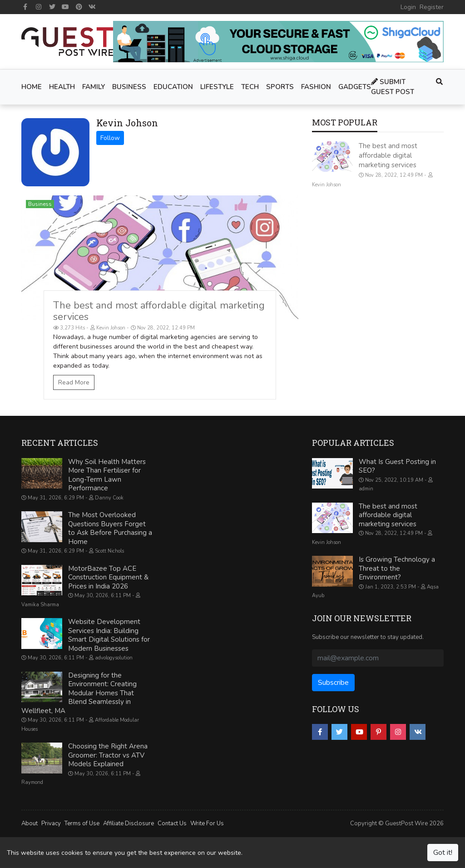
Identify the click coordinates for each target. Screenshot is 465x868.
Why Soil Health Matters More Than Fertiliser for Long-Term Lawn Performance (107, 475)
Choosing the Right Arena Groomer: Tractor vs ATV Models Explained (108, 755)
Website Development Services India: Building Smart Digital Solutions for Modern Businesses (109, 635)
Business (40, 204)
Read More (74, 382)
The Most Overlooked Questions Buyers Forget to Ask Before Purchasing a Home (110, 528)
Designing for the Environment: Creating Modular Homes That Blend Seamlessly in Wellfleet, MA (79, 693)
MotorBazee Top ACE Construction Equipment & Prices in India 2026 (108, 577)
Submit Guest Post (393, 87)
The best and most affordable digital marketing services (159, 311)
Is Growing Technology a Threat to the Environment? (397, 568)
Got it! (443, 853)
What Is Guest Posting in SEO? (397, 466)
